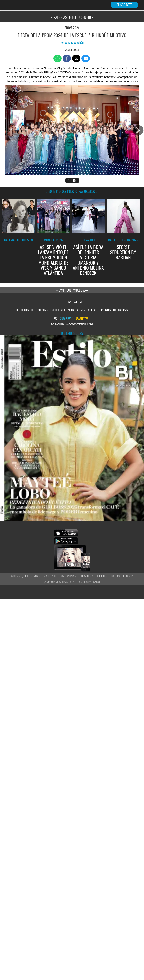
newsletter (82, 318)
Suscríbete (66, 318)
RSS (56, 318)
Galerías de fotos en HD (18, 241)
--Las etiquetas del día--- (72, 290)
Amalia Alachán (74, 42)
